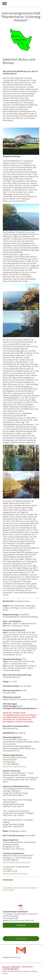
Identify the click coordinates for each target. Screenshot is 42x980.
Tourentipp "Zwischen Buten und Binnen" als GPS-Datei (20, 889)
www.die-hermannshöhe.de (15, 766)
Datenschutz (16, 966)
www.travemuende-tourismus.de (17, 862)
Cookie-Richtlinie (27, 966)
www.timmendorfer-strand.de (15, 873)
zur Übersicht (21, 939)
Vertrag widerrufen (11, 969)
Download (21, 925)
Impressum (6, 966)
